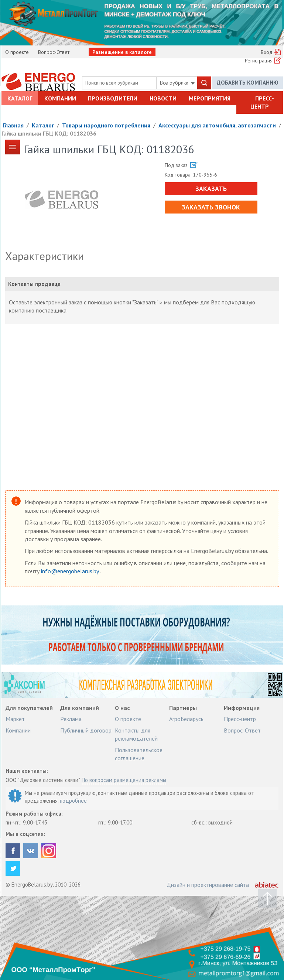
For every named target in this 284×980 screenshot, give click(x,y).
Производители (113, 98)
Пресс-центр (262, 102)
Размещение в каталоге (122, 52)
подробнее (73, 801)
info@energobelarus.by (71, 571)
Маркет (15, 719)
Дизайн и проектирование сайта (208, 885)
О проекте (17, 52)
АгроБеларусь (186, 719)
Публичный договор (86, 730)
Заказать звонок (211, 207)
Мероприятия (210, 98)
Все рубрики (177, 83)
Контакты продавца (34, 284)
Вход (267, 52)
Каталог (20, 98)
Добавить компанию (248, 83)
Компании (60, 98)
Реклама (71, 719)
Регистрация (259, 61)
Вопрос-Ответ (54, 52)
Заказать (211, 189)
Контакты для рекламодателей (136, 734)
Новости (163, 98)
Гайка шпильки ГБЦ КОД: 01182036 (49, 133)
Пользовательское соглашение (139, 754)
